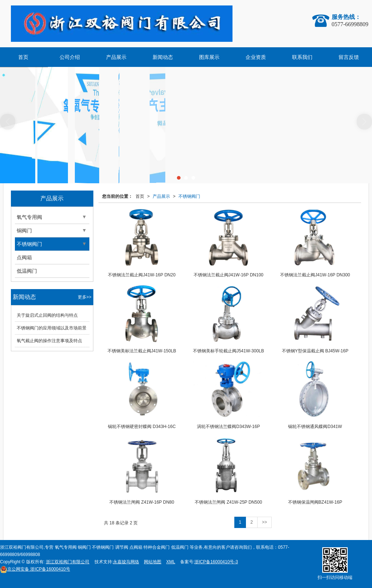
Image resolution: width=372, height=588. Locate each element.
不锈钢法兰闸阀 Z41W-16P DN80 (142, 502)
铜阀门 (24, 231)
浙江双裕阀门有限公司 (68, 562)
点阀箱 (24, 257)
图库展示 (209, 57)
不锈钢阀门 (189, 196)
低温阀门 (27, 271)
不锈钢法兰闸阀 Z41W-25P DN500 (228, 502)
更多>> (85, 297)
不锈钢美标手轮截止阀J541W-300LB (229, 351)
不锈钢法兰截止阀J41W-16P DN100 (229, 275)
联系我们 (302, 57)
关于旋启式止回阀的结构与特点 (47, 315)
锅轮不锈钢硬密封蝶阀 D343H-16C (142, 427)
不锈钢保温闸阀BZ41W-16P (315, 502)
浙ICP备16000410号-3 (216, 562)
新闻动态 (163, 57)
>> (264, 522)
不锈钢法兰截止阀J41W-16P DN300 (315, 275)
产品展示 (116, 57)
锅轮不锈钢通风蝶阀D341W (315, 427)
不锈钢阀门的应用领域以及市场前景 (52, 328)
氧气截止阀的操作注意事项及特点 (49, 341)
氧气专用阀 (29, 217)
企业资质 (256, 57)
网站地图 (153, 562)
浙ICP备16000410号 (35, 569)
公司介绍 (70, 57)
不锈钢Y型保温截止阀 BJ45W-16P (315, 351)
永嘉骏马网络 (126, 562)
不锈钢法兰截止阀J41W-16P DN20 (142, 275)
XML (171, 562)
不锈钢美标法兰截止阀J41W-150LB (142, 351)
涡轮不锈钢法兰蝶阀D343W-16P (228, 427)
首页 (23, 57)
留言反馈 (349, 57)
